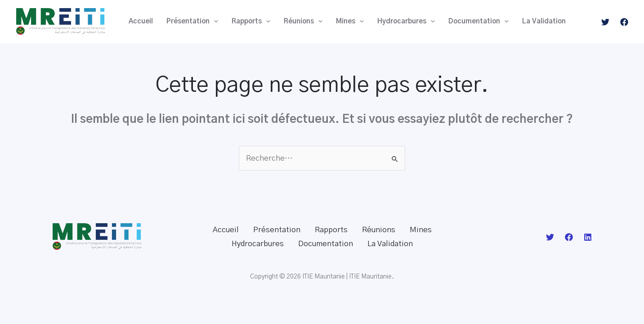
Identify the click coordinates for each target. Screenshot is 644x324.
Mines (350, 22)
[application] (214, 22)
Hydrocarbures (406, 22)
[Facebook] (624, 22)
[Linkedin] (588, 237)
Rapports (251, 22)
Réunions (303, 22)
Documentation (479, 22)
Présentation (192, 22)
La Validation (544, 21)
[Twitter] (605, 22)
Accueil (141, 21)
